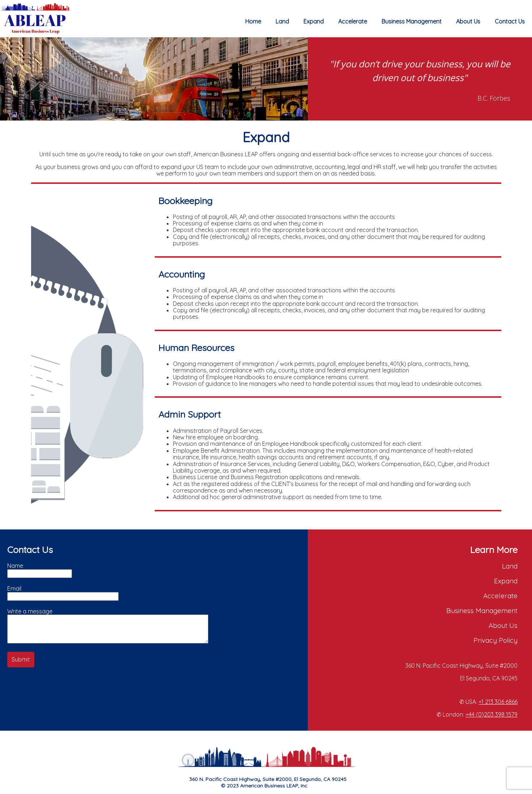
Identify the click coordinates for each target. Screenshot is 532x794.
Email (14, 588)
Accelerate (353, 21)
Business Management (412, 21)
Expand (314, 21)
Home (253, 21)
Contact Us (510, 21)
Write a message (30, 611)
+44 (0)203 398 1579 (491, 714)
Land (282, 21)
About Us (468, 21)
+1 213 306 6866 (498, 702)
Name (15, 566)
